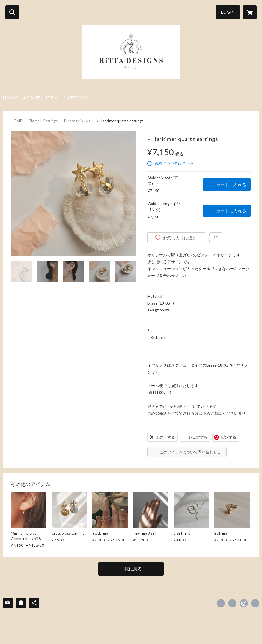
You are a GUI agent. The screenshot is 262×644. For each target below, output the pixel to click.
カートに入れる (231, 185)
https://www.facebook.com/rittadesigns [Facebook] (221, 603)
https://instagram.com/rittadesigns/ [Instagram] (244, 603)
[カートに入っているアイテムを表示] (250, 12)
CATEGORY (76, 98)
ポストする (165, 437)
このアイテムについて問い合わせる (190, 452)
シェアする (198, 437)
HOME (10, 98)
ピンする (228, 437)
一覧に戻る (131, 569)
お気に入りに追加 (180, 238)
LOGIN (228, 12)
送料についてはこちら (174, 163)
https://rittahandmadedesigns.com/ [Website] (255, 603)
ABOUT (32, 98)
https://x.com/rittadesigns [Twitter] (232, 603)
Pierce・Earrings (43, 121)
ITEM (52, 98)
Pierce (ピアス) (77, 121)
